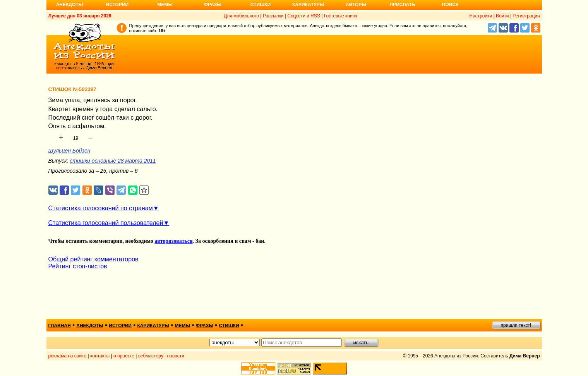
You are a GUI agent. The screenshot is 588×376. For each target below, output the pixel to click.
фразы (205, 326)
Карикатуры (308, 5)
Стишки (261, 5)
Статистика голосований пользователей (106, 223)
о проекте (124, 356)
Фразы (213, 5)
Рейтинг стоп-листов (78, 266)
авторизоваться (173, 241)
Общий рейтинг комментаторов (93, 259)
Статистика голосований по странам (101, 208)
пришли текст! (516, 325)
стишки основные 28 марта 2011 (113, 161)
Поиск (450, 5)
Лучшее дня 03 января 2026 (80, 16)
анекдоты (90, 326)
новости (175, 356)
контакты (100, 356)
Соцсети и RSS (304, 16)
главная (60, 326)
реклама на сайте (68, 356)
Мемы (165, 5)
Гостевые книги (340, 16)
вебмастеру (151, 356)
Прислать (403, 5)
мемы (183, 326)
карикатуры (153, 326)
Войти (502, 16)
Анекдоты (70, 5)
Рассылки (273, 16)
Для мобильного (241, 16)
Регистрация (526, 16)
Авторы (356, 5)
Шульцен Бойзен (69, 151)
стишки (229, 326)
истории (120, 326)
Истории (117, 5)
